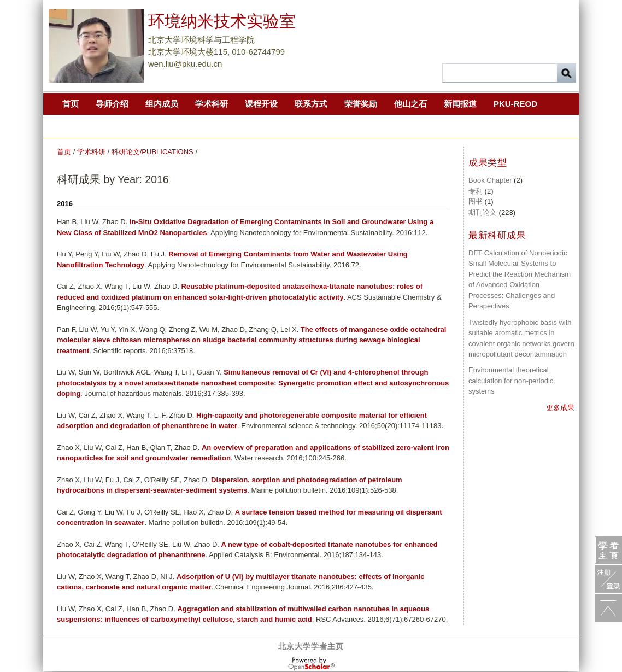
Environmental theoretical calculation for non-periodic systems (511, 381)
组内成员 (162, 104)
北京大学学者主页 (311, 646)
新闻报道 (460, 104)
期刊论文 (483, 212)
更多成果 (560, 408)
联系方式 (311, 104)
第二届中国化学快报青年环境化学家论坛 (188, 125)
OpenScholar (311, 664)
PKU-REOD (515, 104)
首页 (71, 104)
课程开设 (261, 104)
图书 (476, 201)
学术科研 (212, 104)
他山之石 (410, 104)
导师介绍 (112, 104)
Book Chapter (490, 180)
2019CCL (80, 125)
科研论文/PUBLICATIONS (152, 152)
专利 (476, 191)
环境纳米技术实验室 (222, 21)
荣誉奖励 (361, 104)
